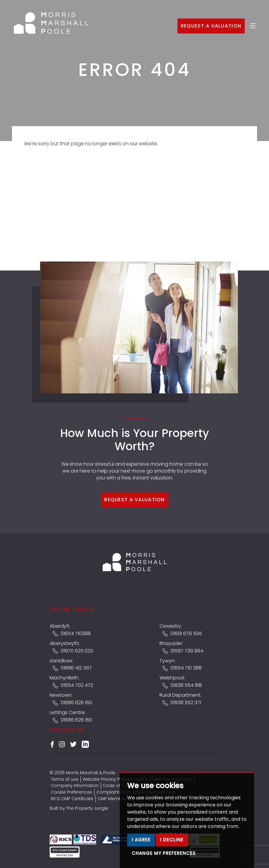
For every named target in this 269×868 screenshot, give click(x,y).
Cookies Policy (160, 786)
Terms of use (65, 779)
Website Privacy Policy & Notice (115, 779)
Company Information (75, 786)
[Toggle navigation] (253, 25)
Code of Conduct (122, 786)
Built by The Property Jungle (79, 808)
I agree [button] (141, 854)
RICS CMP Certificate (72, 799)
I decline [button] (172, 854)
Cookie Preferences (72, 792)
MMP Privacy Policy (172, 779)
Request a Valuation (211, 26)
